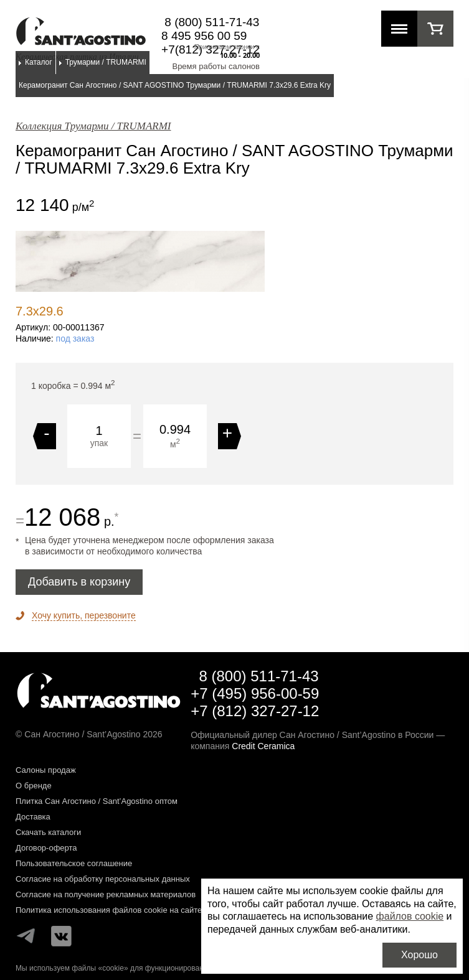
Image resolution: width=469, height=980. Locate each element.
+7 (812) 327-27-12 (255, 711)
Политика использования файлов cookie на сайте (109, 910)
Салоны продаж (46, 770)
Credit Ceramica (263, 746)
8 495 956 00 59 (204, 36)
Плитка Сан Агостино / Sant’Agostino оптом (97, 801)
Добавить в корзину (79, 582)
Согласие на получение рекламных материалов (106, 894)
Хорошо (419, 955)
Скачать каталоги (48, 832)
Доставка (33, 817)
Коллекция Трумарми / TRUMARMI (93, 126)
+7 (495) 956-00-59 (255, 693)
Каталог (39, 62)
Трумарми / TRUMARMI (106, 62)
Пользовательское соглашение (74, 863)
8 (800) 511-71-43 (212, 22)
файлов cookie (410, 916)
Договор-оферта (46, 848)
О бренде (34, 786)
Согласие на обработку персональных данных (103, 879)
